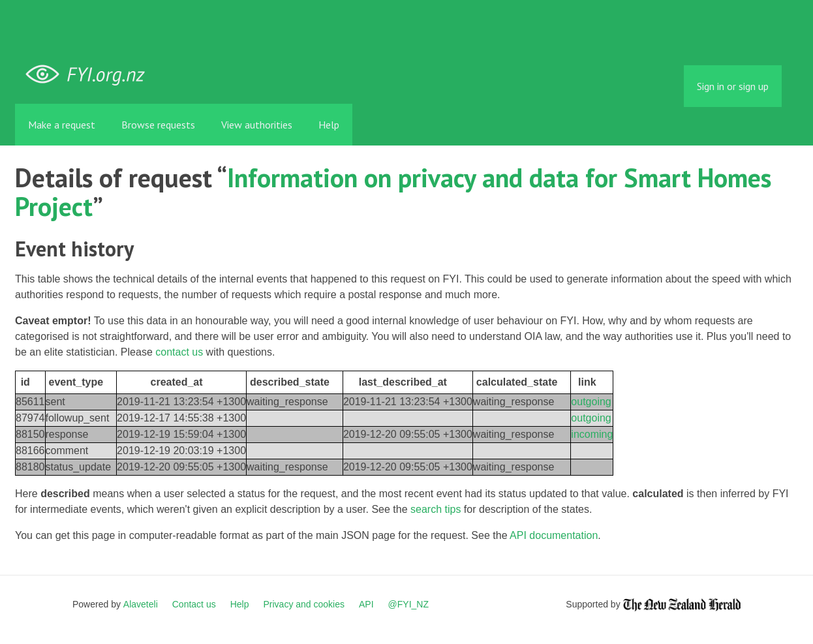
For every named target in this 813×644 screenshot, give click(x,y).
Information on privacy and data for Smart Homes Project (393, 192)
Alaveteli (141, 604)
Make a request (62, 125)
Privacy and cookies (304, 604)
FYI (90, 75)
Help (329, 125)
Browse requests (158, 125)
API (366, 604)
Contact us (194, 604)
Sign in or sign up (733, 86)
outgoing (591, 402)
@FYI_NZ (408, 604)
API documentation (554, 535)
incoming (592, 434)
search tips (436, 509)
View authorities (257, 125)
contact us (179, 352)
